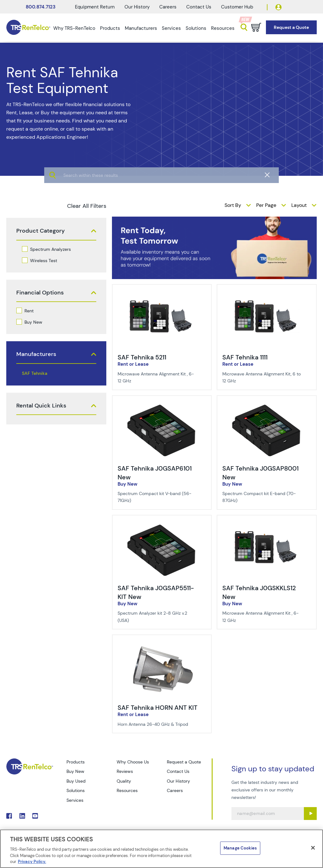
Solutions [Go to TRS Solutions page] (76, 790)
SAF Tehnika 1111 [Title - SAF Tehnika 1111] (245, 357)
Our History (137, 7)
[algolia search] (161, 195)
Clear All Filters (87, 206)
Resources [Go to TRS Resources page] (127, 790)
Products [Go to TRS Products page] (76, 762)
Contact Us (199, 7)
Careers (168, 7)
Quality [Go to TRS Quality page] (124, 781)
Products (110, 28)
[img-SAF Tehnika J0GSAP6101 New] (162, 406)
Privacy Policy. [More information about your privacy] (32, 862)
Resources (223, 28)
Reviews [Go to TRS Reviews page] (125, 771)
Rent (29, 311)
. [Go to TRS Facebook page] (9, 816)
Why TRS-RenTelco (74, 28)
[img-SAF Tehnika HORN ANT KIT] (162, 645)
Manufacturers (141, 28)
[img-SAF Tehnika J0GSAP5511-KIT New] (162, 526)
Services (171, 28)
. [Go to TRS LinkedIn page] (22, 816)
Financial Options (40, 293)
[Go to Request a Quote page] (291, 27)
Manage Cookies (240, 848)
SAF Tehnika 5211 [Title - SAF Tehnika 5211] (142, 357)
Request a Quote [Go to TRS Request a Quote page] (184, 762)
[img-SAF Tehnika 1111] (267, 295)
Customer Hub (237, 7)
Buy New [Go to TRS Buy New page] (75, 771)
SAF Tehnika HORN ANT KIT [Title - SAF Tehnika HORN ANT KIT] (158, 708)
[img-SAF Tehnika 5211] (162, 295)
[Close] (313, 848)
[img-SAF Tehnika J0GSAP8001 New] (267, 406)
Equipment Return (95, 7)
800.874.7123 (41, 7)
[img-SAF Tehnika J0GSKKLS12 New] (267, 526)
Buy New (33, 322)
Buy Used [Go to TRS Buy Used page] (76, 781)
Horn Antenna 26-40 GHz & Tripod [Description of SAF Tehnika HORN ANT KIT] (153, 724)
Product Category (40, 231)
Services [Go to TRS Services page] (75, 800)
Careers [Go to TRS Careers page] (175, 790)
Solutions (196, 28)
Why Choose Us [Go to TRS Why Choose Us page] (133, 762)
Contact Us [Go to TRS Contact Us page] (178, 771)
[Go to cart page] (256, 27)
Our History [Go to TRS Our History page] (178, 781)
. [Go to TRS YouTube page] (35, 816)
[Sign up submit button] (310, 814)
